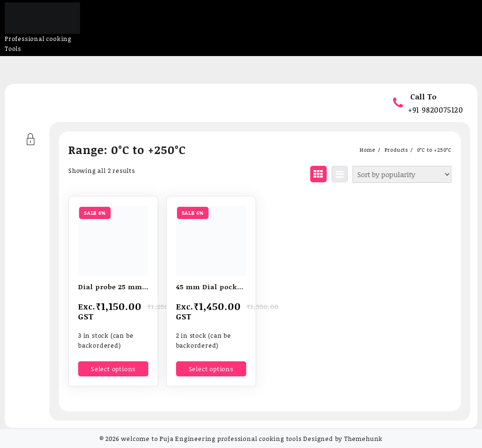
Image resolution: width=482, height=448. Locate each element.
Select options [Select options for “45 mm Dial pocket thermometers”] (211, 369)
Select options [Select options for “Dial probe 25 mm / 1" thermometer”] (113, 369)
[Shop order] (402, 174)
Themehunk (363, 439)
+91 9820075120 (436, 110)
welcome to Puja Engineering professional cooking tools (211, 439)
